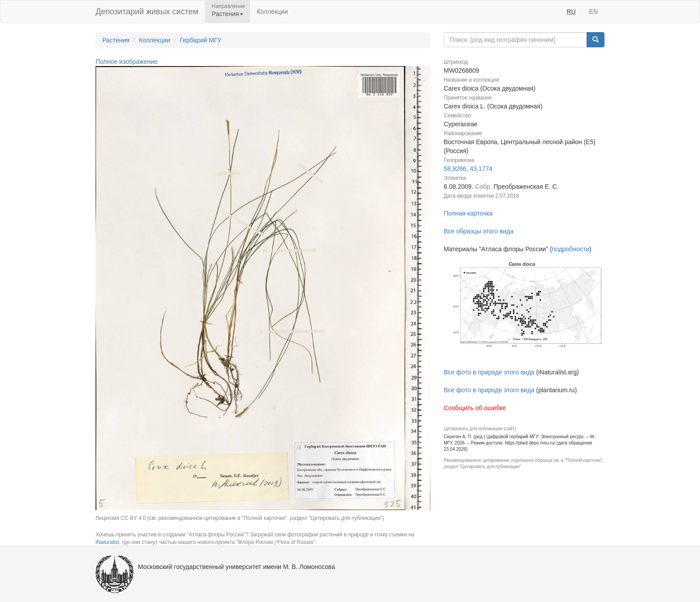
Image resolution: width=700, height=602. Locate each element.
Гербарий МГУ (201, 40)
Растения (116, 40)
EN (594, 12)
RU (571, 12)
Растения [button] (227, 14)
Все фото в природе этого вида (489, 372)
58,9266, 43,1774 (468, 169)
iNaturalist (107, 542)
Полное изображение (127, 62)
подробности (571, 249)
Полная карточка (468, 213)
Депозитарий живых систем (147, 12)
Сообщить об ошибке (475, 408)
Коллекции (272, 12)
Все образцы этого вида (479, 231)
